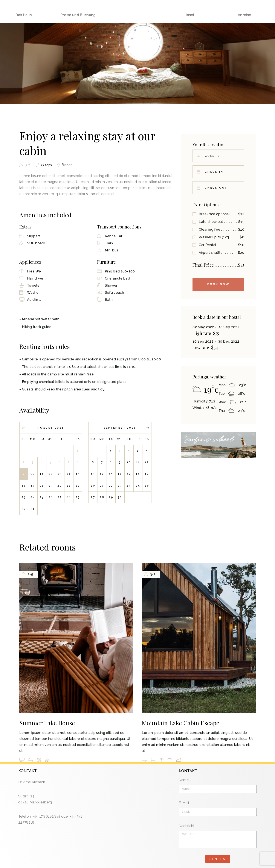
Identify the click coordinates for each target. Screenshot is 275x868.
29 (78, 497)
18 (42, 486)
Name (184, 780)
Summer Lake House (47, 723)
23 (24, 497)
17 (33, 486)
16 (24, 486)
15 (78, 474)
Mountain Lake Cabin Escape (181, 723)
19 (51, 486)
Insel (190, 8)
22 (78, 486)
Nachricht (187, 826)
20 (60, 486)
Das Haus (24, 8)
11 (42, 474)
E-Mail (184, 803)
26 (51, 497)
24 (33, 497)
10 (33, 474)
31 (33, 509)
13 (60, 474)
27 (60, 497)
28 (69, 497)
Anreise (244, 8)
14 (69, 474)
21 (69, 486)
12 (51, 474)
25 (42, 497)
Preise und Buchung (78, 8)
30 (24, 509)
